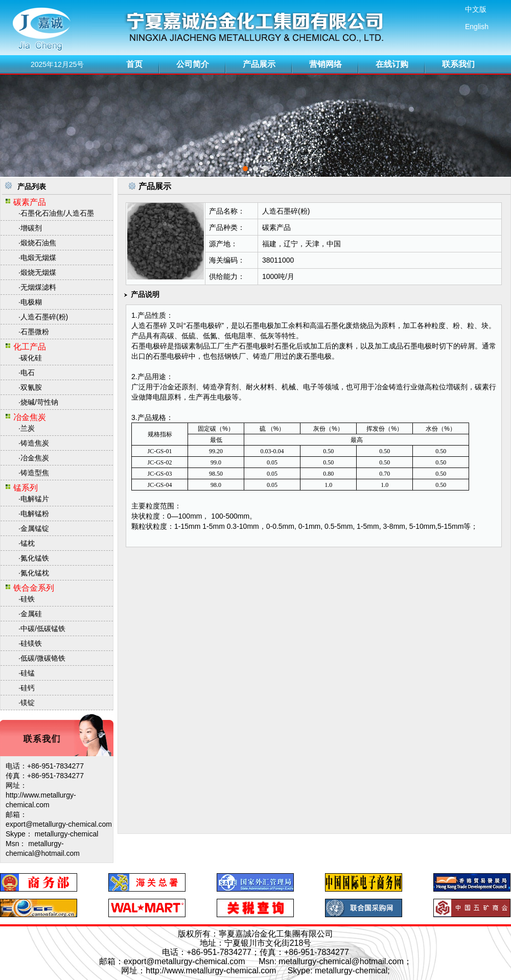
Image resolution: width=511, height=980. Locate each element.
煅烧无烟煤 (38, 272)
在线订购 (392, 64)
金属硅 (31, 614)
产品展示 (259, 64)
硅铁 (28, 599)
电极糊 (31, 302)
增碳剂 (31, 228)
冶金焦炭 (30, 417)
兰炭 (28, 428)
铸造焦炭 (35, 443)
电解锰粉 (35, 514)
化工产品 (30, 347)
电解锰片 (35, 499)
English (477, 27)
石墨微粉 (35, 332)
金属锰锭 (35, 528)
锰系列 (26, 488)
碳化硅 (31, 358)
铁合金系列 (34, 588)
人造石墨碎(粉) (44, 317)
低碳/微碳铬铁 (43, 658)
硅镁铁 (31, 643)
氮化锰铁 (35, 558)
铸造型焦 (35, 473)
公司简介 (193, 64)
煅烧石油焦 (38, 243)
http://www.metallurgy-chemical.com (211, 971)
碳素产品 (30, 202)
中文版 (476, 9)
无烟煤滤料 (38, 287)
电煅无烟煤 (38, 258)
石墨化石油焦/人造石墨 (57, 213)
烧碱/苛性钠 (39, 402)
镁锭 (28, 703)
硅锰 (28, 673)
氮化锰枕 (35, 573)
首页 (134, 64)
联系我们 (458, 64)
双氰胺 (31, 387)
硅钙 (28, 688)
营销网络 (326, 64)
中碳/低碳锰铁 (43, 628)
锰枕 (28, 543)
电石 (28, 372)
